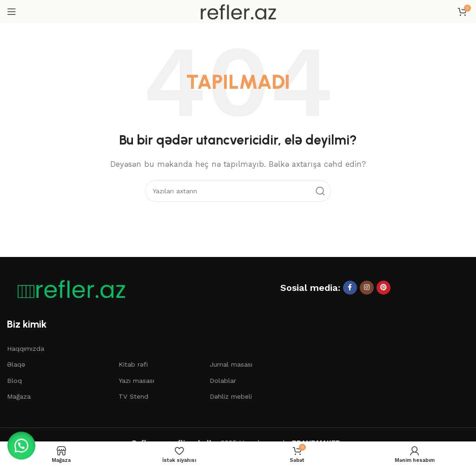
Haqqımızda (26, 349)
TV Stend (133, 396)
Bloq (14, 381)
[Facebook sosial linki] (350, 288)
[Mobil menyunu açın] (12, 12)
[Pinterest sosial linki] (383, 288)
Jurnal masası (231, 364)
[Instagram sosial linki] (367, 288)
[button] (23, 444)
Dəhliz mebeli (231, 396)
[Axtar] (238, 191)
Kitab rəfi (133, 364)
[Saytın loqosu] (238, 11)
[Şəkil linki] (67, 289)
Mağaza (19, 396)
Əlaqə (16, 364)
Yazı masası (136, 381)
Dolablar (223, 381)
